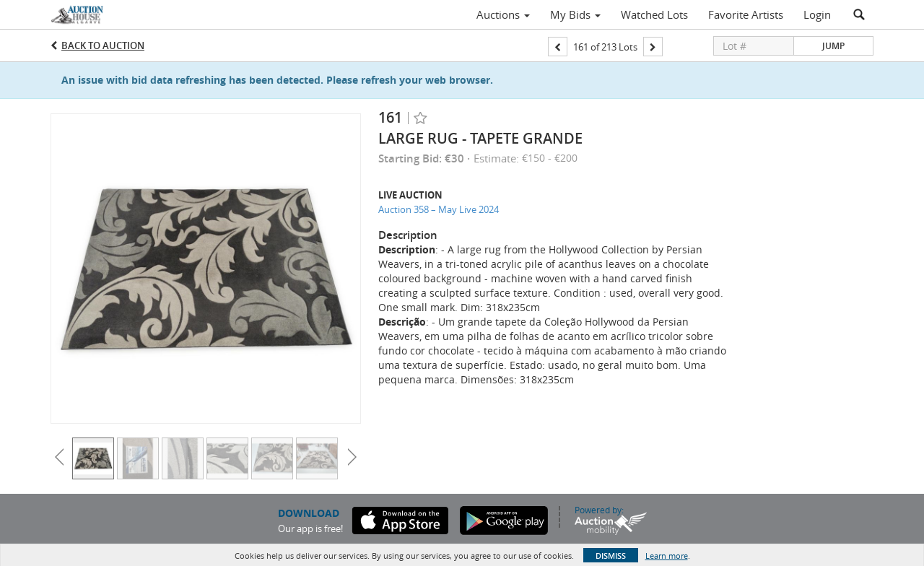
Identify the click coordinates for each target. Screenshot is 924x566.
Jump (833, 46)
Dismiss (611, 556)
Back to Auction (103, 45)
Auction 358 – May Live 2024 (439, 209)
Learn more (667, 556)
